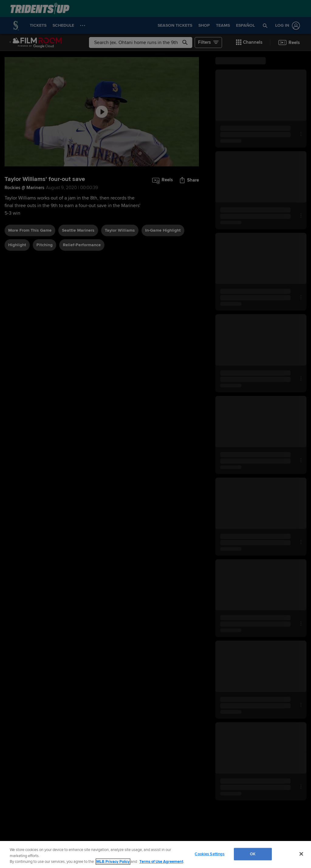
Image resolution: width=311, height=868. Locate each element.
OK (253, 854)
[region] (155, 854)
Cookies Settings (210, 854)
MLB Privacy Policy (113, 862)
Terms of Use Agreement (161, 862)
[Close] (301, 854)
